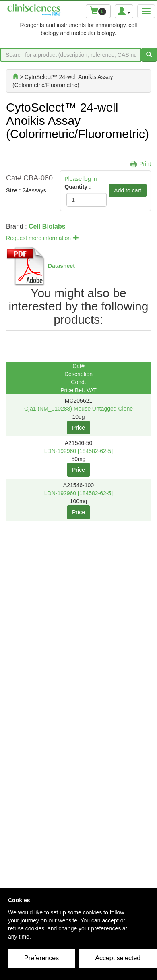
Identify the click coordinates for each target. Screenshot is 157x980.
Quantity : (77, 187)
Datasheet (61, 266)
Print (145, 164)
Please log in (81, 179)
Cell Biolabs (47, 226)
